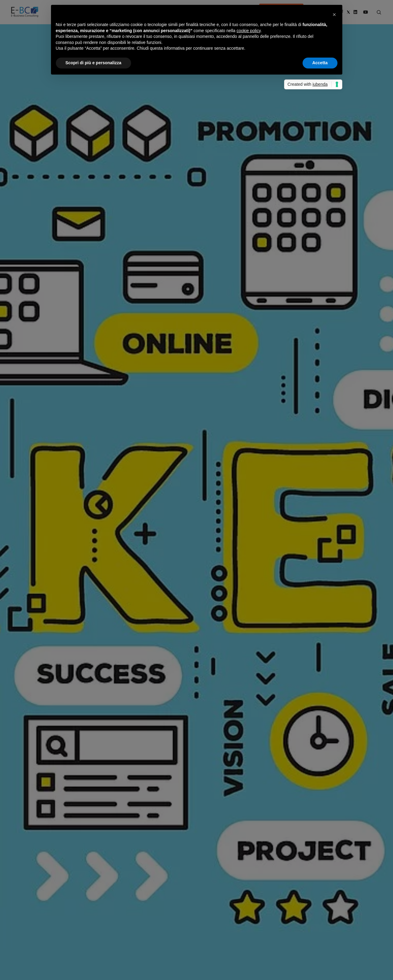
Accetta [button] (320, 63)
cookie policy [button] (248, 31)
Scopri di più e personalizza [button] (93, 63)
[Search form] (379, 12)
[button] (334, 15)
